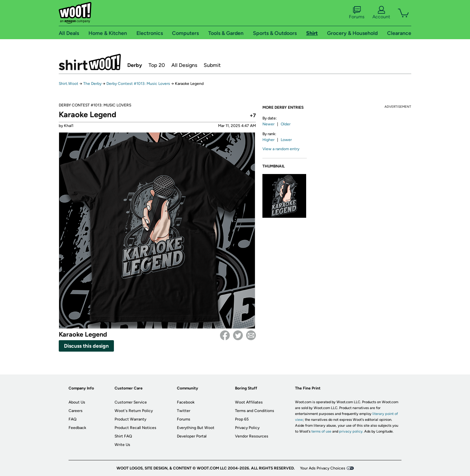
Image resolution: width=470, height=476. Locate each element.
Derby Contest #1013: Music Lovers (138, 84)
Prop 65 (242, 419)
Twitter (238, 335)
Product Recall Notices (135, 428)
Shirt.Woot (90, 62)
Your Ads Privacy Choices (323, 468)
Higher (268, 140)
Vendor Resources (252, 436)
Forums (357, 13)
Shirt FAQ (123, 436)
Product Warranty (130, 419)
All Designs (184, 65)
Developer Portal (192, 436)
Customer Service (131, 402)
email (251, 335)
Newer (268, 124)
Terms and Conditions (255, 411)
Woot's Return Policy (134, 411)
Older (286, 124)
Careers (76, 411)
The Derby (92, 84)
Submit (212, 65)
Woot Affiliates (249, 402)
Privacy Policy (247, 428)
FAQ (72, 419)
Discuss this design (86, 346)
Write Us (122, 445)
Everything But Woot (196, 428)
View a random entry (281, 149)
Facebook (225, 335)
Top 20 (157, 65)
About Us (77, 402)
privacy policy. (351, 431)
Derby (135, 65)
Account (381, 13)
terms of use (321, 431)
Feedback (77, 428)
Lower (286, 140)
